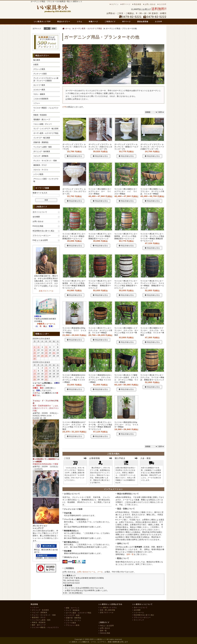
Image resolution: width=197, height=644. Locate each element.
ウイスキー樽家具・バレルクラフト (46, 109)
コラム (80, 22)
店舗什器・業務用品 (41, 142)
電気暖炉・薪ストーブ (42, 120)
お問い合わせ (38, 221)
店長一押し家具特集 (107, 610)
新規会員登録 (143, 22)
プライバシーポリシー (42, 236)
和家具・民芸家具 (40, 115)
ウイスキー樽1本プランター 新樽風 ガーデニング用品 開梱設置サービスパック (127, 236)
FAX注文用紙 (38, 226)
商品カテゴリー (64, 22)
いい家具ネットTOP (42, 22)
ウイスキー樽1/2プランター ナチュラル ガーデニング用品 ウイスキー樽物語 (101, 330)
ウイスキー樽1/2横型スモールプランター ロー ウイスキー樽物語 (100, 191)
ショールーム (138, 612)
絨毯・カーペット (72, 608)
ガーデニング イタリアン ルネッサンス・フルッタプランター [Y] (74, 191)
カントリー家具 (39, 85)
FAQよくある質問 (106, 626)
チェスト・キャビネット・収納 (45, 161)
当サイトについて (40, 212)
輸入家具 (37, 60)
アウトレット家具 (72, 625)
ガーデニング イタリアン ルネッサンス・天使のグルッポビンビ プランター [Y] (100, 147)
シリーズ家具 (38, 174)
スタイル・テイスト (41, 170)
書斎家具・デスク (40, 165)
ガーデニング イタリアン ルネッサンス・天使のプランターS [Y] (74, 147)
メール (100, 572)
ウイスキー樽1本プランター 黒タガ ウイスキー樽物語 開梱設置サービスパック (101, 236)
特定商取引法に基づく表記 (44, 231)
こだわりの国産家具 (41, 99)
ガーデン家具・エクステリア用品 (87, 28)
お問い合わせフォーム (86, 572)
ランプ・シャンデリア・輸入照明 (46, 129)
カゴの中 (159, 22)
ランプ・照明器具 (72, 610)
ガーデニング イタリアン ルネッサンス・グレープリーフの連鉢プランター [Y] (152, 147)
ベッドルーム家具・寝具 (43, 147)
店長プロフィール (46, 291)
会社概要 (36, 217)
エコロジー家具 (39, 90)
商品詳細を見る (75, 156)
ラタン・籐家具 (39, 94)
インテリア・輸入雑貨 (42, 138)
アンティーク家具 (40, 74)
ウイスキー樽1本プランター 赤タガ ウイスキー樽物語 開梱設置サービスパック (75, 236)
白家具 (36, 65)
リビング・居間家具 (41, 156)
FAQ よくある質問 (40, 240)
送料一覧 (130, 554)
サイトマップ (138, 620)
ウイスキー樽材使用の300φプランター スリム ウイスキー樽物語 (126, 425)
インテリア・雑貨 (72, 615)
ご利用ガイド (110, 22)
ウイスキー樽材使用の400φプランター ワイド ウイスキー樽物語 (74, 330)
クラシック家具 (39, 69)
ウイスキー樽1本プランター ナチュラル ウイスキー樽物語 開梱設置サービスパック (153, 377)
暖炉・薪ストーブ (38, 625)
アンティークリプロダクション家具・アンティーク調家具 (46, 79)
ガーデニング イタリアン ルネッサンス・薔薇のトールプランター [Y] (126, 147)
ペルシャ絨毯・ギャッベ (43, 124)
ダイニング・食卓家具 (42, 151)
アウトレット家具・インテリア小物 (46, 180)
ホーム (67, 28)
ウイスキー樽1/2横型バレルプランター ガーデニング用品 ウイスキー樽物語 (152, 191)
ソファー (37, 103)
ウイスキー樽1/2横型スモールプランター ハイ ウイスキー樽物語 (126, 191)
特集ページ (93, 22)
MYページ (126, 22)
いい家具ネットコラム (108, 607)
